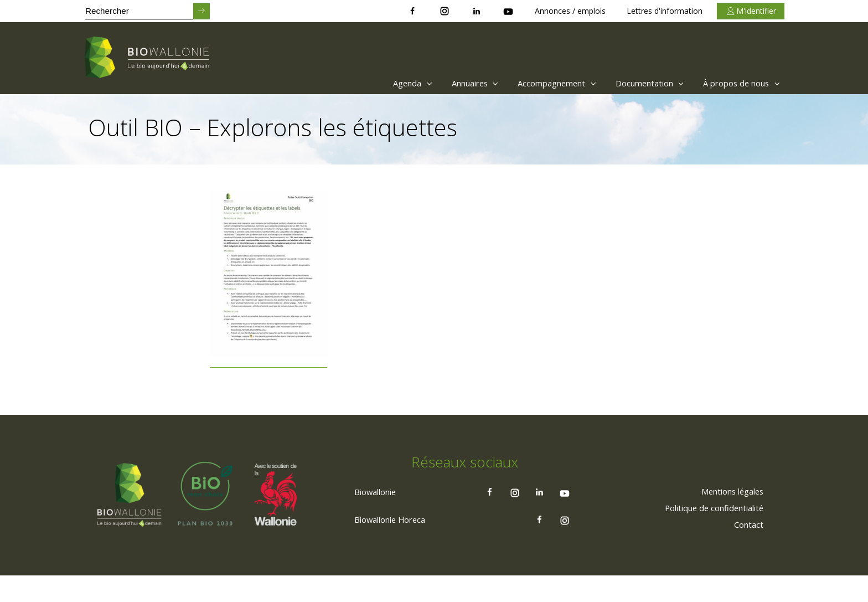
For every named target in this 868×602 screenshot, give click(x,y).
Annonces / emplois (570, 11)
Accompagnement (537, 83)
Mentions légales (727, 517)
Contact (747, 550)
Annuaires (448, 83)
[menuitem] (376, 83)
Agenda (379, 83)
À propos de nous (739, 83)
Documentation (638, 83)
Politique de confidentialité (708, 533)
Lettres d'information (665, 11)
